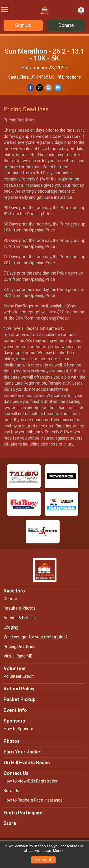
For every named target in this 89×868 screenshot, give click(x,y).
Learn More (52, 851)
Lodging (11, 627)
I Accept (43, 860)
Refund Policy (19, 689)
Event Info (15, 710)
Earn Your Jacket (23, 752)
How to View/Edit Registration (31, 781)
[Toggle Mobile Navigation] (5, 10)
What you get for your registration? (36, 637)
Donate (66, 25)
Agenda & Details (19, 618)
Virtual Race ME (18, 656)
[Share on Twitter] (40, 88)
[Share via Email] (49, 88)
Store (10, 823)
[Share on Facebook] (30, 88)
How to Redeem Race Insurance (33, 800)
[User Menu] (81, 10)
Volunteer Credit (19, 676)
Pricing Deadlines (26, 109)
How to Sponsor (18, 729)
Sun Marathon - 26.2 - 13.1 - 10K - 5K (44, 55)
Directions (71, 77)
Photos (12, 741)
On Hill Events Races (27, 763)
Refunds (11, 791)
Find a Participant (23, 813)
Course (10, 599)
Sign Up (23, 25)
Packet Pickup (20, 699)
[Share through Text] (58, 88)
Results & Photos (20, 608)
